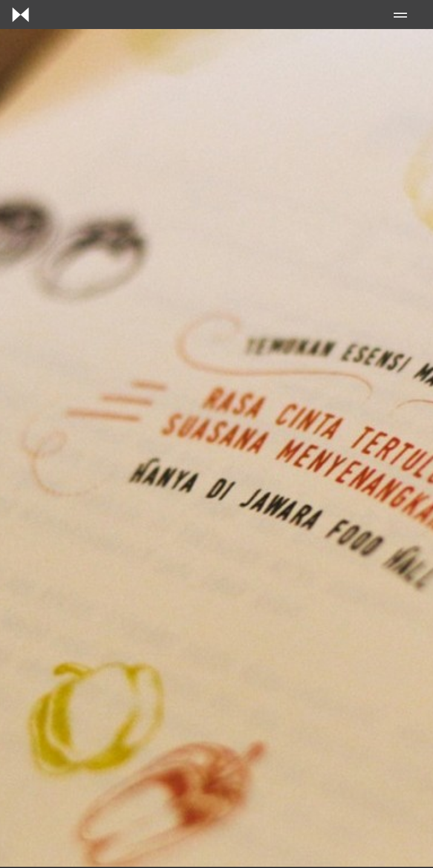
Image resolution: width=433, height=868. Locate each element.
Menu (400, 15)
